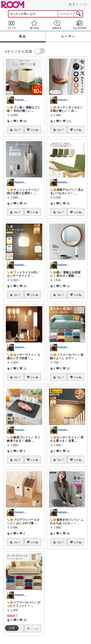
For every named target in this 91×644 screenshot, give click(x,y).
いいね (34, 130)
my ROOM (80, 25)
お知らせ (57, 25)
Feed (11, 25)
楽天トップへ (79, 4)
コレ (17, 130)
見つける (34, 25)
